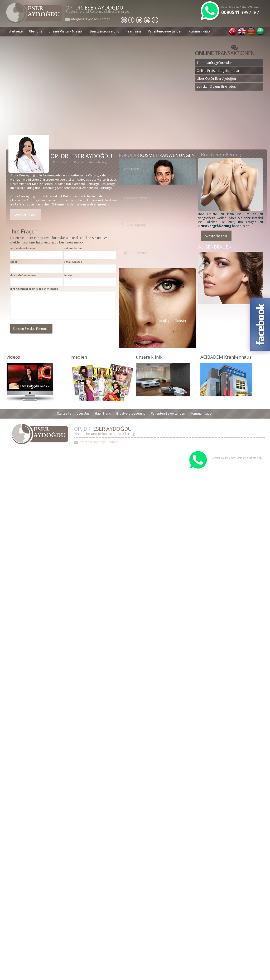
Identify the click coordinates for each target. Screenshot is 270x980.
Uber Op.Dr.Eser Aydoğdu (216, 79)
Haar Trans (134, 31)
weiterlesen (26, 214)
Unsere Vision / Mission (66, 31)
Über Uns (36, 31)
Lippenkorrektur (135, 253)
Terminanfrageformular (214, 63)
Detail (34, 93)
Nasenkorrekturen (137, 198)
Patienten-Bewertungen (165, 31)
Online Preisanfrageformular (218, 71)
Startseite (16, 31)
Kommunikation (200, 31)
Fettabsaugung (134, 224)
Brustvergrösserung (105, 31)
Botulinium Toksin (172, 320)
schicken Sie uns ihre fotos (216, 86)
